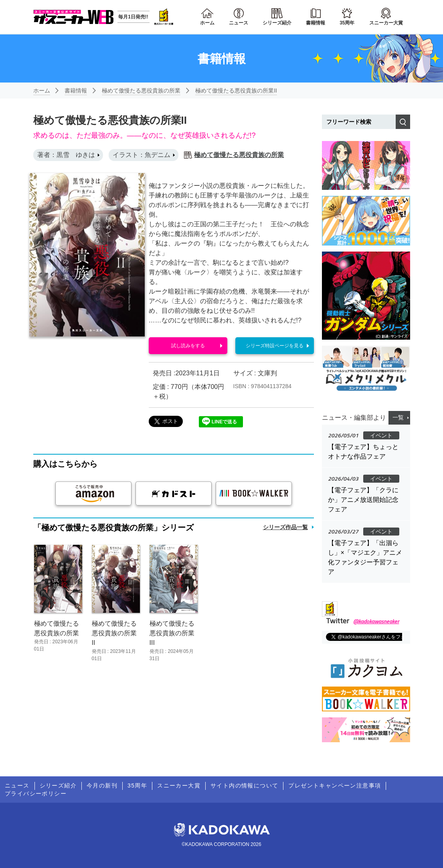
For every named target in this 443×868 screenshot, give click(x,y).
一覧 (398, 417)
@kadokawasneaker (376, 621)
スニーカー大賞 (386, 23)
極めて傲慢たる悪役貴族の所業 (141, 91)
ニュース (239, 23)
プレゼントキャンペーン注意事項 (335, 785)
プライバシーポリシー (36, 793)
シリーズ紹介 (277, 23)
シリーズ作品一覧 (285, 527)
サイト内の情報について (244, 785)
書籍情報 (316, 23)
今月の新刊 (102, 785)
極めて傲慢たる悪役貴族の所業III (172, 633)
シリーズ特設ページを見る (275, 346)
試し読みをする (188, 346)
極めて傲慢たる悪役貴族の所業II (236, 91)
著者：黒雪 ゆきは (66, 155)
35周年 (347, 23)
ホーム (207, 23)
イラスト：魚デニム (142, 155)
